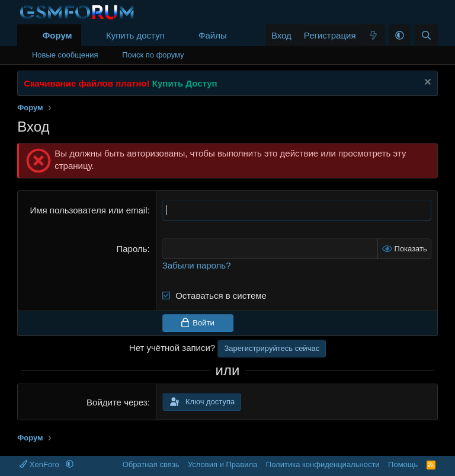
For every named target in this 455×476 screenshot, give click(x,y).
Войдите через (117, 402)
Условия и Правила (222, 464)
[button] (236, 35)
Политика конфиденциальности (323, 464)
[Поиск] (426, 35)
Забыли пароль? (197, 265)
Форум (57, 35)
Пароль (132, 249)
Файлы (213, 35)
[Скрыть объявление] (426, 83)
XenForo (40, 464)
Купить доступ (135, 35)
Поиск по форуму (153, 55)
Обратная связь (151, 464)
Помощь (403, 464)
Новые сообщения (65, 55)
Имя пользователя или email (88, 210)
